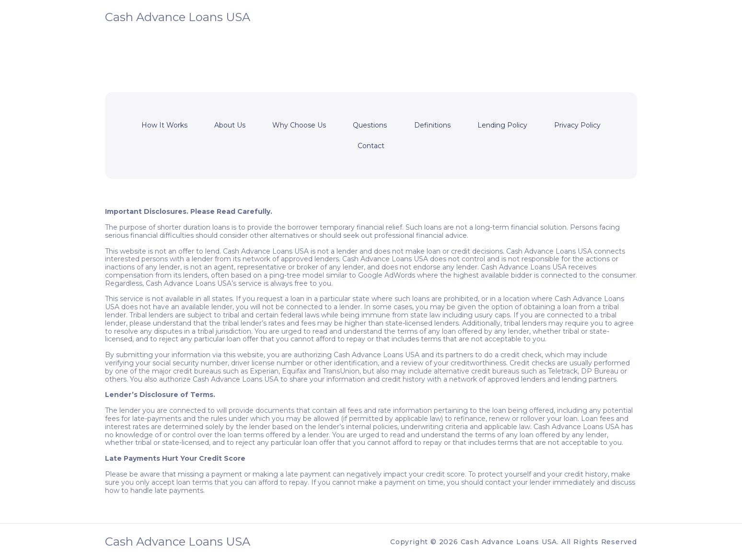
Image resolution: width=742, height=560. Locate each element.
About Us (230, 125)
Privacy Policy (577, 125)
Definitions (432, 125)
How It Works (164, 125)
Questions (370, 125)
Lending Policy (502, 125)
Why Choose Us (299, 125)
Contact (371, 146)
